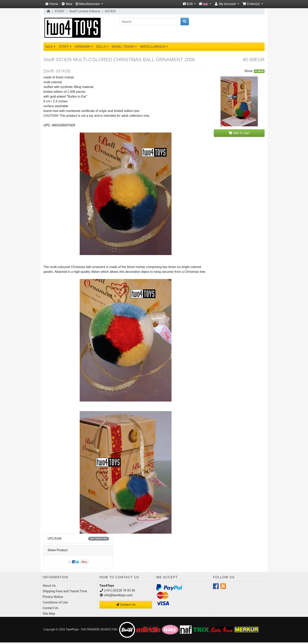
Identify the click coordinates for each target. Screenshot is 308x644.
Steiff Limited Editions (85, 11)
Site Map (49, 614)
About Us (49, 586)
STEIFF (60, 11)
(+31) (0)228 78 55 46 (120, 590)
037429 (110, 11)
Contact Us (51, 608)
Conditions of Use (55, 602)
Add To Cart (239, 133)
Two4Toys (72, 629)
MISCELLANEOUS (154, 47)
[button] (89, 4)
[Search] (150, 22)
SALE (50, 47)
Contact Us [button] (126, 605)
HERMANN (84, 47)
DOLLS (102, 47)
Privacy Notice (53, 597)
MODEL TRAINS (124, 47)
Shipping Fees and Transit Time (65, 591)
